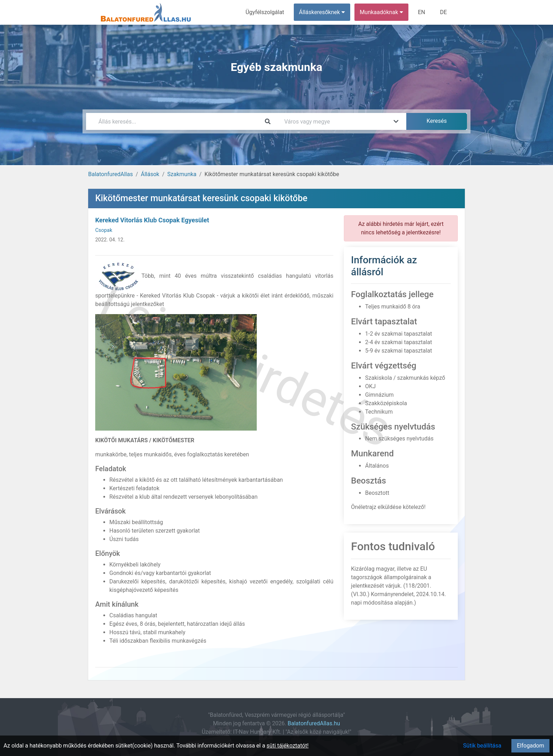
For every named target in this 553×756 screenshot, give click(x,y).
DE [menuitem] (443, 12)
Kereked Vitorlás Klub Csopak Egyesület (152, 220)
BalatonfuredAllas (111, 174)
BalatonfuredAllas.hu (314, 723)
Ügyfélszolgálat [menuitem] (265, 12)
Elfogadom (530, 746)
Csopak (104, 230)
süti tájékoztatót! (288, 746)
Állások (150, 174)
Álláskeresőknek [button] (322, 12)
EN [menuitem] (422, 12)
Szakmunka (182, 174)
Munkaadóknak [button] (381, 12)
